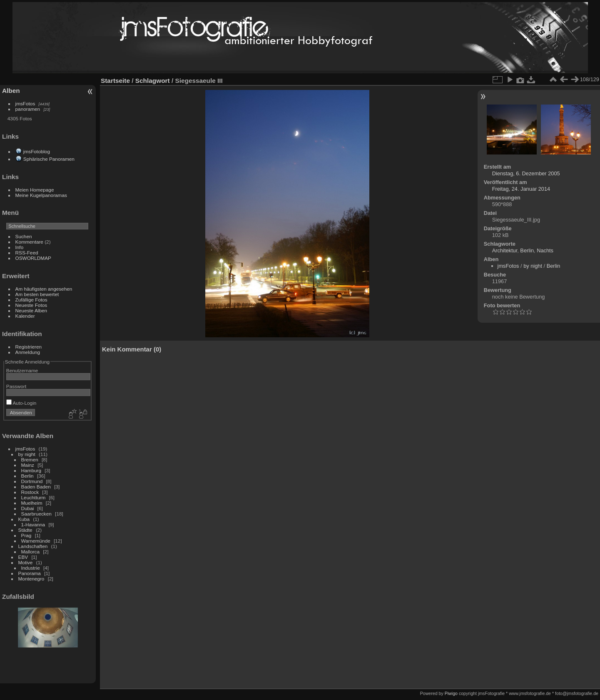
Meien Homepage (35, 190)
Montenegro (31, 579)
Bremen (30, 460)
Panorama (30, 573)
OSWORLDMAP (33, 258)
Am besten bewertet (37, 294)
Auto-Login (21, 403)
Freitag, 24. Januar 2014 (521, 189)
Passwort (16, 386)
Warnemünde (36, 541)
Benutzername (22, 370)
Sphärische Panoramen (49, 159)
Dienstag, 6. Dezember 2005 (526, 173)
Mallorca (30, 552)
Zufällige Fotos (31, 300)
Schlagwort (153, 81)
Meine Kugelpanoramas (41, 195)
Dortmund (32, 481)
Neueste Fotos (31, 305)
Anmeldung (28, 352)
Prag (26, 535)
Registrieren (29, 347)
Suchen (24, 236)
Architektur (505, 250)
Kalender (25, 316)
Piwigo (451, 693)
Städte (25, 530)
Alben (11, 91)
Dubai (28, 508)
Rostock (30, 492)
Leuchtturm (34, 497)
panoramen (28, 109)
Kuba (24, 519)
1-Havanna (33, 524)
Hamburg (31, 470)
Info (20, 247)
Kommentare (29, 242)
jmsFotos (25, 103)
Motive (26, 562)
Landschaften (33, 546)
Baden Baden (36, 487)
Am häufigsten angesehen (44, 289)
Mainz (28, 465)
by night (27, 454)
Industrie (31, 568)
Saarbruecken (36, 514)
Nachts (545, 250)
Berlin (27, 476)
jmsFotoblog (37, 151)
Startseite (115, 81)
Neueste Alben (31, 310)
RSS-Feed (27, 253)
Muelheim (32, 503)
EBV (24, 557)
